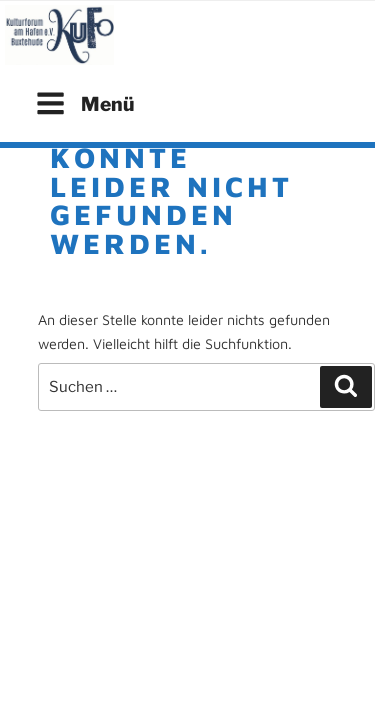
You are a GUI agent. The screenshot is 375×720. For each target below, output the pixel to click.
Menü (84, 103)
